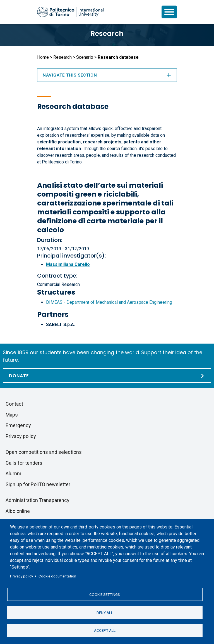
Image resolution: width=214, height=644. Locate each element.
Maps (12, 415)
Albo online (18, 511)
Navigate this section (107, 75)
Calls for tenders (24, 463)
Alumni (13, 473)
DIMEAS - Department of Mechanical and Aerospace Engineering (109, 302)
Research (107, 34)
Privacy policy (21, 576)
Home (43, 57)
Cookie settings (105, 594)
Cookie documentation (57, 576)
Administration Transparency (38, 500)
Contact (14, 404)
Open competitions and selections (44, 452)
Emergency (18, 425)
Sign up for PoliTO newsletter (38, 484)
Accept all (105, 630)
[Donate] (107, 375)
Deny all (105, 612)
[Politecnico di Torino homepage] (70, 12)
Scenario (85, 57)
